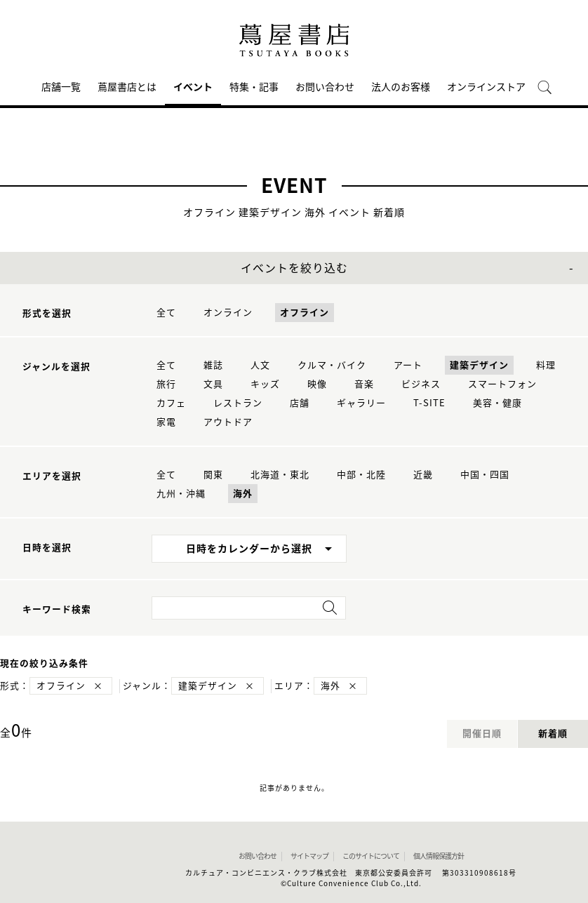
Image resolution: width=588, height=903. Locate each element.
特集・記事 (254, 87)
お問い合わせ (325, 87)
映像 (317, 384)
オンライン (228, 313)
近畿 (423, 475)
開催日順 (482, 734)
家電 (166, 422)
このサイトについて (371, 856)
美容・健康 (497, 403)
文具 (213, 384)
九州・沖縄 (181, 494)
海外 (243, 494)
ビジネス (421, 384)
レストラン (238, 403)
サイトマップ (309, 856)
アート (408, 365)
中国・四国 (485, 475)
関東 (213, 475)
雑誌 (213, 365)
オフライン (305, 313)
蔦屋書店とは (127, 87)
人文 (260, 365)
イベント (193, 87)
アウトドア (228, 422)
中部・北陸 (361, 475)
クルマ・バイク (332, 365)
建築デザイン (479, 365)
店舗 (300, 403)
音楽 (364, 384)
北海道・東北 (280, 475)
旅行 (166, 384)
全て (166, 313)
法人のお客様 (401, 87)
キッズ (265, 384)
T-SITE (429, 403)
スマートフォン (502, 384)
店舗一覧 (61, 87)
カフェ (171, 403)
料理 (546, 365)
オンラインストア (486, 87)
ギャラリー (361, 403)
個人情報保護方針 (439, 856)
